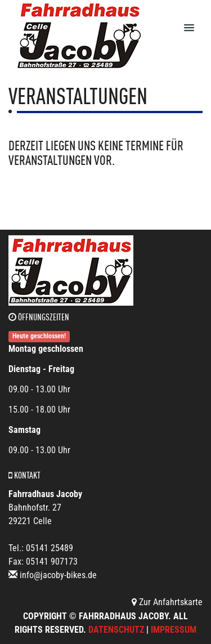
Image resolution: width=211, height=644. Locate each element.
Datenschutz (116, 630)
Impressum (174, 630)
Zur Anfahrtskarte (167, 602)
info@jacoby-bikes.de (58, 575)
